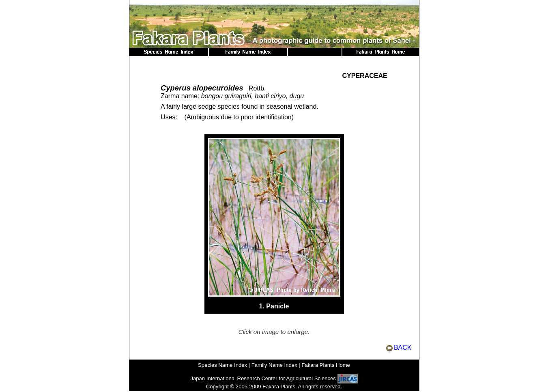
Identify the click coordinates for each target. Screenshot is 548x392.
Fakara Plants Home (326, 365)
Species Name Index (222, 365)
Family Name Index (274, 365)
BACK (403, 348)
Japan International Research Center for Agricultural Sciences (263, 378)
